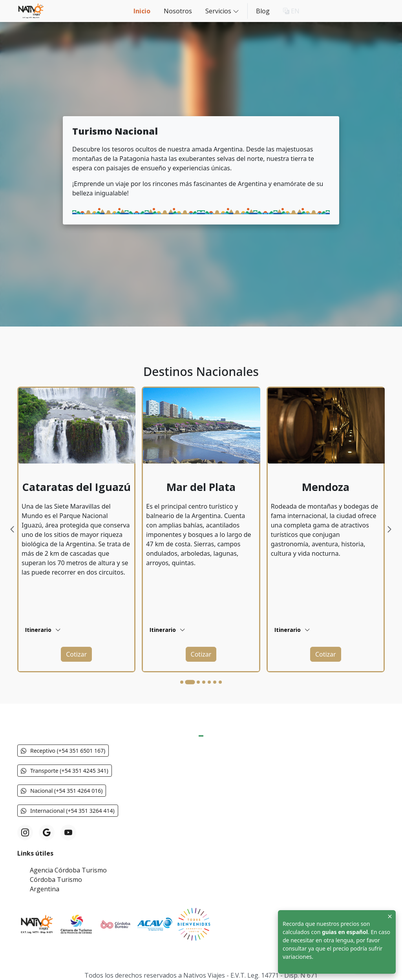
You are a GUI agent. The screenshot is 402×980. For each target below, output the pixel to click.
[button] (76, 654)
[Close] (390, 916)
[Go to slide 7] (220, 682)
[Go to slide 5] (209, 682)
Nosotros (178, 11)
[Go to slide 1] (182, 682)
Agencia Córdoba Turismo (68, 870)
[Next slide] (389, 529)
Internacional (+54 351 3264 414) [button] (68, 811)
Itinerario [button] (43, 630)
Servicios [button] (222, 11)
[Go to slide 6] (215, 682)
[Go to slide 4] (204, 682)
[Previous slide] (13, 529)
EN (291, 11)
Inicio (142, 11)
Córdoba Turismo (56, 880)
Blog (263, 11)
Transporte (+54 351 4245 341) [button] (65, 771)
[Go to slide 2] (190, 682)
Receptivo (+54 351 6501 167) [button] (63, 751)
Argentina (45, 889)
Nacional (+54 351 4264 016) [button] (62, 791)
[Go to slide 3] (198, 682)
